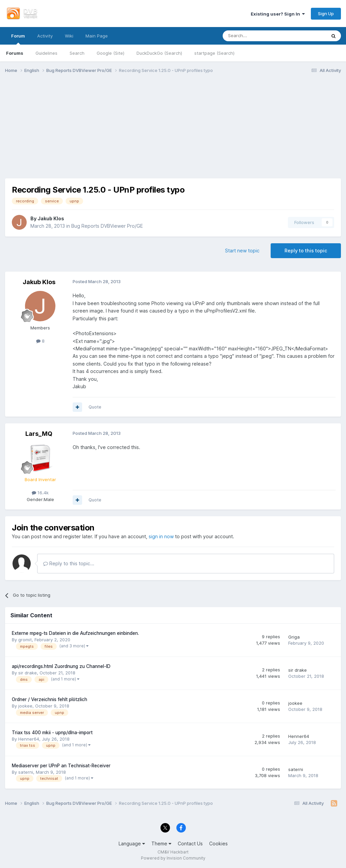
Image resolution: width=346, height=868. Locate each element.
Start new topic (242, 251)
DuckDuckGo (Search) (159, 53)
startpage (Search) (214, 53)
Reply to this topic (306, 251)
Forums (15, 53)
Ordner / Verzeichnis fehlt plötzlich (50, 699)
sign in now (161, 536)
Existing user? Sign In (278, 14)
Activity (45, 36)
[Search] (258, 36)
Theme (161, 844)
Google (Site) (110, 53)
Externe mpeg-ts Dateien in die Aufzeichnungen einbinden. (75, 633)
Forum (18, 39)
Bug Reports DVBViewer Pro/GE (107, 226)
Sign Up (326, 14)
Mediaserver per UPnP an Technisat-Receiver (61, 766)
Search (77, 53)
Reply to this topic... (69, 563)
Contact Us (190, 844)
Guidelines (46, 53)
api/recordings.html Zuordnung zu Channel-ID (61, 666)
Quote (95, 407)
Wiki (69, 36)
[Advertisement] (173, 131)
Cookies (218, 844)
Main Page (97, 36)
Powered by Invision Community (173, 858)
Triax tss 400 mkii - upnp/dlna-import (52, 733)
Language (132, 844)
